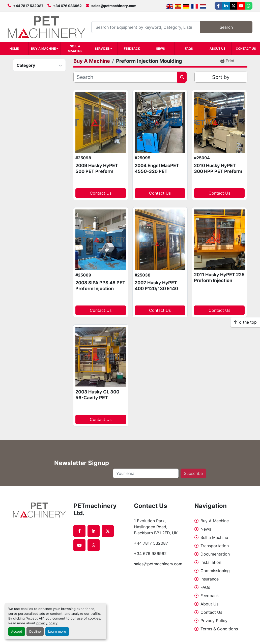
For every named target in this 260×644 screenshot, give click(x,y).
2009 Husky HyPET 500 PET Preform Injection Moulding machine (97, 174)
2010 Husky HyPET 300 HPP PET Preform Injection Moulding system (218, 174)
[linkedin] (226, 6)
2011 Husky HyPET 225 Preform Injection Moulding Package (219, 280)
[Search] (146, 27)
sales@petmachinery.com (114, 6)
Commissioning (215, 571)
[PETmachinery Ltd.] (39, 510)
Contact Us (246, 49)
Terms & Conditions (219, 629)
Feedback (132, 49)
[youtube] (241, 6)
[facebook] (218, 6)
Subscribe (193, 473)
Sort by (221, 77)
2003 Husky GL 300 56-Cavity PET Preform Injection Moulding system (97, 400)
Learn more (57, 632)
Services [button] (102, 49)
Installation (211, 562)
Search (226, 27)
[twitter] (234, 6)
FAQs (189, 49)
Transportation (215, 546)
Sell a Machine (75, 49)
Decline (35, 632)
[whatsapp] (249, 6)
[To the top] (245, 322)
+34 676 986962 (67, 6)
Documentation (215, 554)
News (160, 49)
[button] (45, 49)
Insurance (210, 579)
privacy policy (47, 623)
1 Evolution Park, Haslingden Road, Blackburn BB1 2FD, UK (156, 527)
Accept (17, 632)
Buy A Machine (43, 49)
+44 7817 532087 (28, 6)
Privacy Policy (214, 621)
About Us (218, 49)
